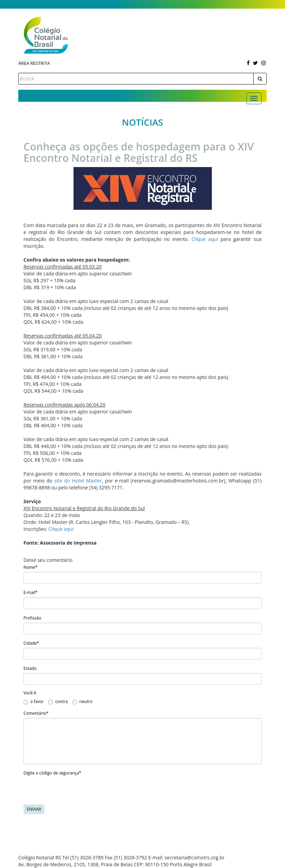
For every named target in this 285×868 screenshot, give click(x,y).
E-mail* (31, 592)
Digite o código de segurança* (52, 773)
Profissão (32, 618)
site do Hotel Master (78, 481)
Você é (30, 693)
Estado (30, 668)
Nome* (31, 567)
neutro (82, 701)
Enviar (34, 809)
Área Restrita (34, 63)
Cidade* (31, 643)
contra (58, 701)
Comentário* (36, 713)
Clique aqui (205, 239)
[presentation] (76, 791)
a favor (34, 701)
